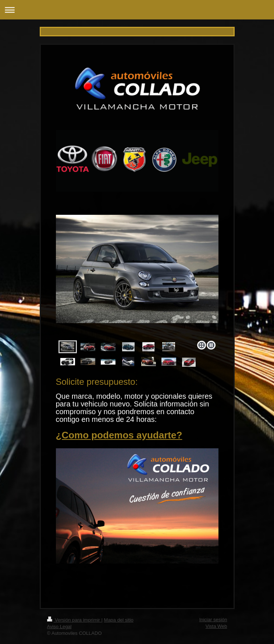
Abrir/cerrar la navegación (137, 10)
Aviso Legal (59, 627)
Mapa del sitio (119, 620)
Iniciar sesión (213, 620)
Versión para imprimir (74, 620)
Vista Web (216, 626)
